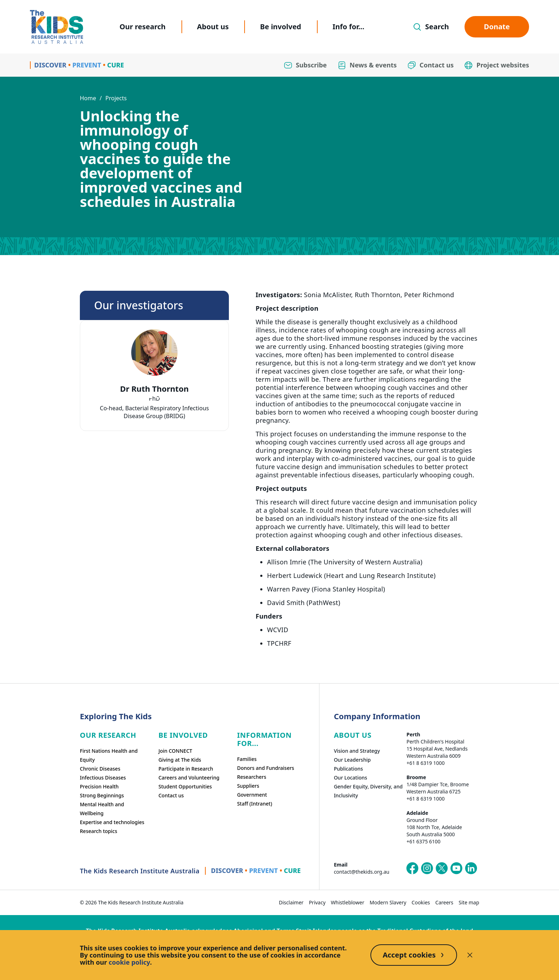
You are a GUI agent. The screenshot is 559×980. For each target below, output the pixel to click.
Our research (142, 27)
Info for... (348, 27)
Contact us (171, 795)
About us (213, 27)
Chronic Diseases (100, 769)
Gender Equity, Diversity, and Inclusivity (368, 791)
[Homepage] (57, 27)
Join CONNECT (175, 751)
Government (252, 795)
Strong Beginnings (102, 795)
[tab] (151, 397)
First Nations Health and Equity (109, 755)
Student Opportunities (185, 786)
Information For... (264, 739)
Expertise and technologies (112, 822)
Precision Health (99, 786)
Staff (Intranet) (255, 804)
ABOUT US (353, 735)
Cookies (421, 902)
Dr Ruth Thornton (154, 389)
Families (247, 759)
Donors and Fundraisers (266, 768)
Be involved (280, 27)
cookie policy (129, 962)
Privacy (317, 902)
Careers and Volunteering (189, 778)
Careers (444, 902)
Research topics (99, 831)
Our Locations (350, 778)
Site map (469, 902)
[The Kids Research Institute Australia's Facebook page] (412, 868)
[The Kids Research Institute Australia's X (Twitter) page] (442, 868)
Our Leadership (352, 760)
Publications (348, 769)
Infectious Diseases (103, 778)
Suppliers (248, 786)
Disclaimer (291, 902)
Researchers (252, 777)
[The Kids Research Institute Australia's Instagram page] (427, 868)
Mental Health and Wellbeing (102, 809)
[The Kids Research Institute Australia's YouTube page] (456, 868)
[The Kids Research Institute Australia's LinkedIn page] (471, 868)
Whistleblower (348, 902)
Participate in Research (186, 769)
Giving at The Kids (180, 760)
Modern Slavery (388, 902)
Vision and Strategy (357, 751)
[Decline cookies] (470, 955)
